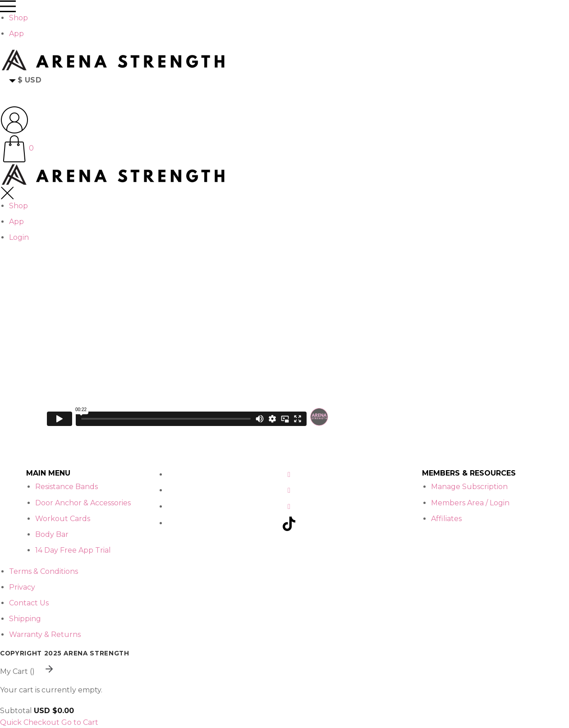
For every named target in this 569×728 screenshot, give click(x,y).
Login (19, 237)
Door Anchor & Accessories (83, 503)
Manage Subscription (469, 487)
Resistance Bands (67, 487)
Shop (18, 18)
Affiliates (446, 519)
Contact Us (29, 603)
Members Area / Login (470, 503)
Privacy (22, 587)
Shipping (25, 619)
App (16, 34)
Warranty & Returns (45, 634)
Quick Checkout (30, 722)
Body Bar (52, 534)
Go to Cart (80, 722)
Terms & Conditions (44, 571)
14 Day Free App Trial (73, 550)
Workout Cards (63, 519)
